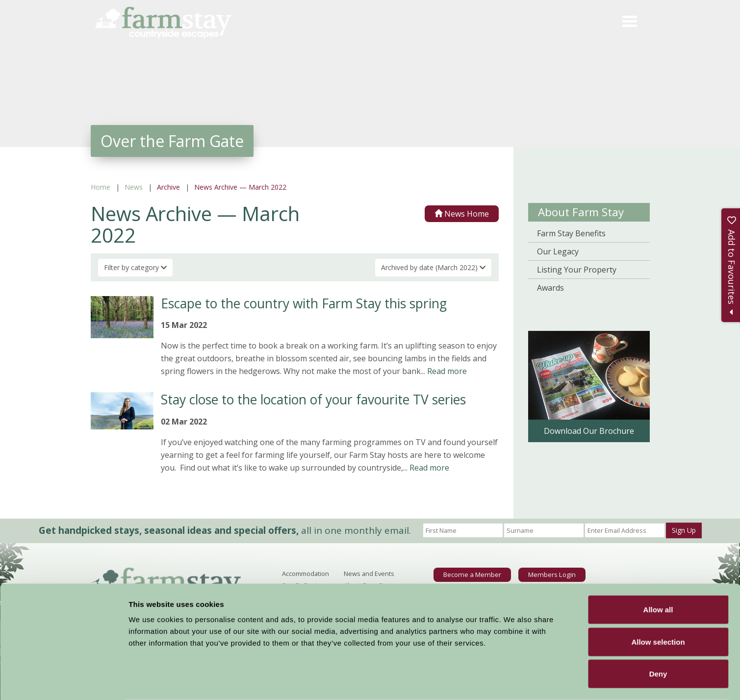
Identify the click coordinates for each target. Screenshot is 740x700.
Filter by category (135, 267)
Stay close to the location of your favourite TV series (313, 400)
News (134, 187)
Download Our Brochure (589, 431)
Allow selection (658, 604)
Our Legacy (558, 251)
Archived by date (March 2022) (433, 267)
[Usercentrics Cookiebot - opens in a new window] (64, 681)
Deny (658, 636)
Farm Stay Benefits (571, 233)
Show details (515, 681)
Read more (447, 371)
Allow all (658, 571)
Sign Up (684, 530)
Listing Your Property (577, 270)
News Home (462, 214)
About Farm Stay (581, 212)
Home (101, 187)
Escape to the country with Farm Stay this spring (304, 303)
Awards (550, 288)
